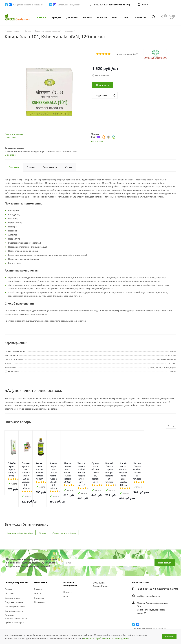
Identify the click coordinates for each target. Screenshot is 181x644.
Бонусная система (14, 580)
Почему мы (40, 580)
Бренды (38, 567)
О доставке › (11, 137)
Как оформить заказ (15, 585)
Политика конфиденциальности (16, 595)
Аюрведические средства (20, 511)
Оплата (8, 567)
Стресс (43, 511)
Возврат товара (12, 576)
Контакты (39, 576)
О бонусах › (10, 155)
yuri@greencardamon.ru (149, 574)
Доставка (9, 572)
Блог (66, 574)
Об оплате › (97, 141)
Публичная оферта (14, 601)
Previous (169, 426)
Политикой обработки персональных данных (106, 638)
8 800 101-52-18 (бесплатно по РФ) (112, 4)
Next (174, 426)
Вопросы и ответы (14, 589)
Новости (68, 570)
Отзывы (38, 572)
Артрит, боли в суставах (64, 511)
